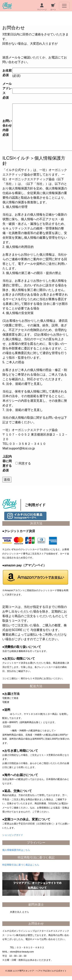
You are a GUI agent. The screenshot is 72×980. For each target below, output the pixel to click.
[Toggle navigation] (64, 6)
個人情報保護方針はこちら (16, 850)
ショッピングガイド (13, 835)
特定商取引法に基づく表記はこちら (21, 865)
